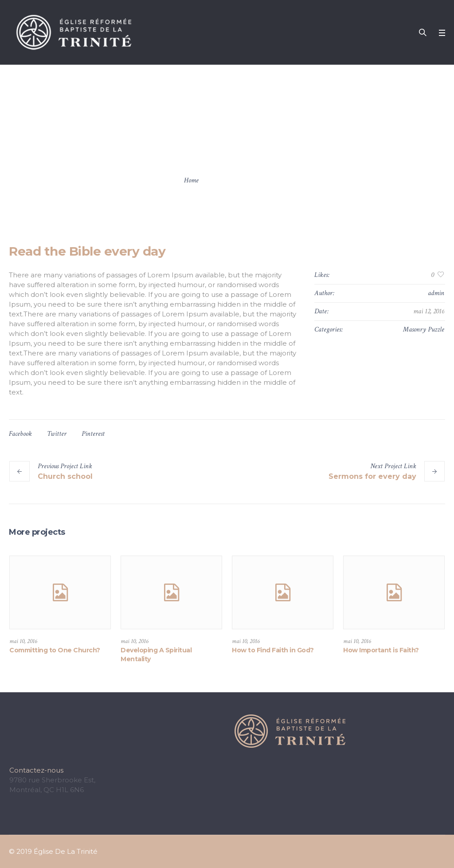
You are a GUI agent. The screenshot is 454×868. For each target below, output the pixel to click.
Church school (65, 476)
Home (191, 180)
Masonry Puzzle (424, 329)
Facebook (20, 434)
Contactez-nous (36, 770)
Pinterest (93, 434)
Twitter (57, 434)
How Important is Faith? (381, 650)
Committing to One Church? (55, 650)
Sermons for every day (372, 476)
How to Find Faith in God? (273, 650)
